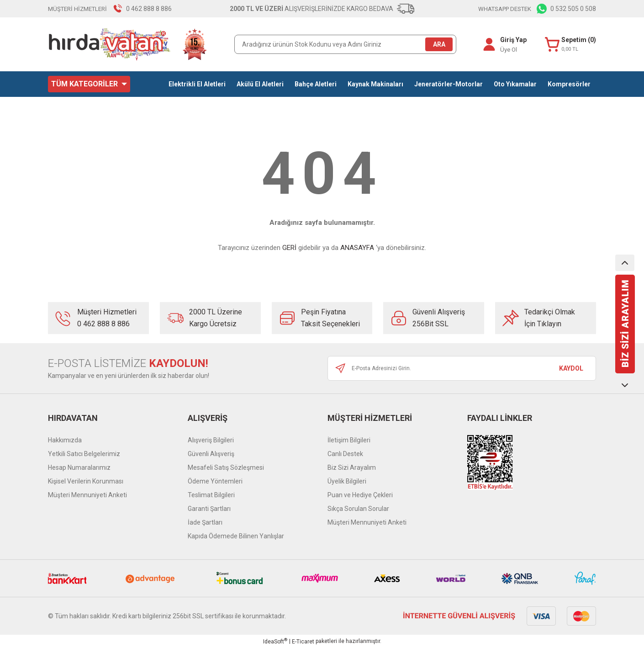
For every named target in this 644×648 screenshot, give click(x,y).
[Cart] (570, 45)
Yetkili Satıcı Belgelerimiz (84, 454)
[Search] (345, 44)
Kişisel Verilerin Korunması (86, 481)
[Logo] (128, 44)
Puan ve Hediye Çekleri (360, 495)
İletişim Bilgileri (349, 440)
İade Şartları (205, 522)
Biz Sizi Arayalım (352, 467)
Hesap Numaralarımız (79, 467)
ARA (439, 44)
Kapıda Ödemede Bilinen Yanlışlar (236, 536)
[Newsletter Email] (462, 368)
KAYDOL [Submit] (571, 368)
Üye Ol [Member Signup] (507, 50)
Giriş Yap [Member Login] (512, 40)
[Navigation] (89, 84)
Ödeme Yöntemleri (215, 481)
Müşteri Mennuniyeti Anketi (87, 495)
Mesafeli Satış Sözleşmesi (226, 467)
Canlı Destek (345, 454)
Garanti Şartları (209, 509)
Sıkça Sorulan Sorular (358, 509)
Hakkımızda (65, 440)
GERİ (289, 248)
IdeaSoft (275, 641)
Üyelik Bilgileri (347, 481)
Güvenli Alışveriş (211, 454)
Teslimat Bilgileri (211, 495)
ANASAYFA (357, 248)
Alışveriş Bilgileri (211, 440)
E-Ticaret (303, 642)
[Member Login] (487, 44)
